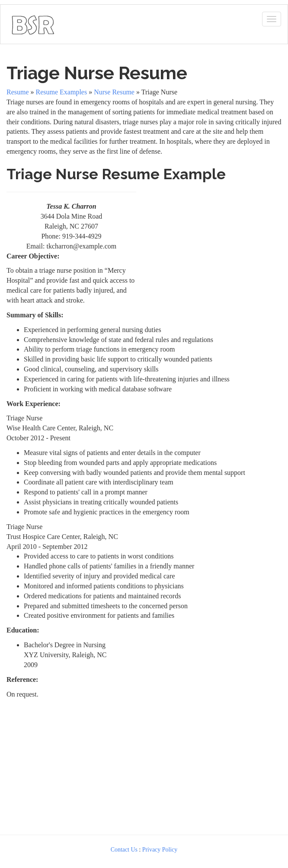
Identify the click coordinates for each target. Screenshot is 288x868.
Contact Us (124, 850)
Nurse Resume (114, 92)
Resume (18, 92)
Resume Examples (62, 92)
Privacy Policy (160, 850)
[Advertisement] (211, 241)
